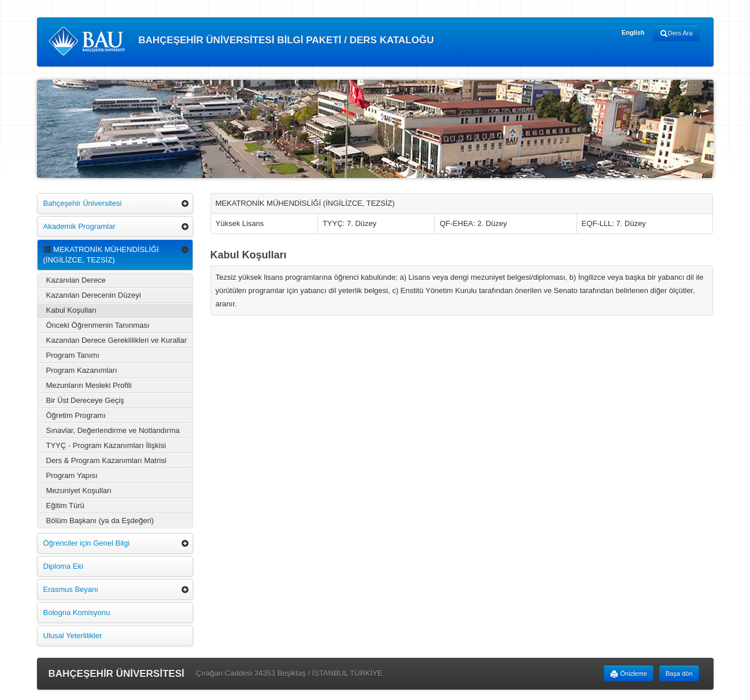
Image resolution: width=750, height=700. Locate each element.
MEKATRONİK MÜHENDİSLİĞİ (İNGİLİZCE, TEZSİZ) (101, 255)
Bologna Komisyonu (77, 612)
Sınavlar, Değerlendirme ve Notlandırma (113, 430)
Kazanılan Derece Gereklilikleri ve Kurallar (117, 340)
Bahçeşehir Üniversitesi (83, 203)
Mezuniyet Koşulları (79, 490)
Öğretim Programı (76, 415)
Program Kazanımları (82, 370)
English (633, 32)
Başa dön (679, 673)
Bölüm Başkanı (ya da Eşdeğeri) (100, 521)
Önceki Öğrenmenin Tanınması (98, 325)
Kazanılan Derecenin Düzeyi (94, 295)
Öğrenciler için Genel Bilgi (87, 543)
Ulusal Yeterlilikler (73, 636)
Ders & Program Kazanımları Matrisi (106, 460)
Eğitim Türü (65, 505)
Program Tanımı (73, 355)
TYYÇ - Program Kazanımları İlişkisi (106, 445)
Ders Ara (676, 34)
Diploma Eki (63, 566)
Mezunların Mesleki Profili (89, 385)
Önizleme (629, 674)
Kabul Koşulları (71, 310)
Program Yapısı (72, 475)
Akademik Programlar (80, 226)
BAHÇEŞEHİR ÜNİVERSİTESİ (117, 674)
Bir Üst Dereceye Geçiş (85, 400)
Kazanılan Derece (76, 280)
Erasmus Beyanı (71, 589)
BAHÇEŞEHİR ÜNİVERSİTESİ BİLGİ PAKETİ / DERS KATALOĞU (241, 41)
